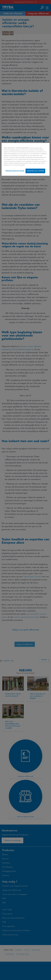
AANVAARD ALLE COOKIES (35, 171)
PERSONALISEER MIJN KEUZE (15, 171)
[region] (26, 159)
